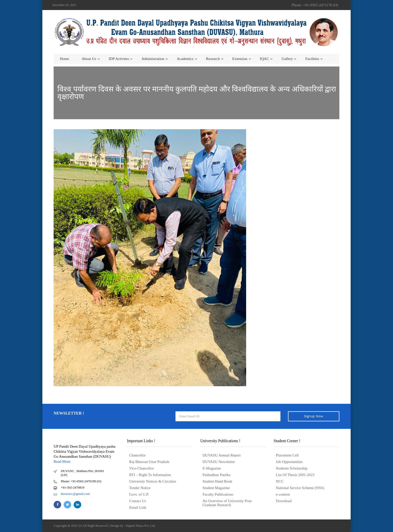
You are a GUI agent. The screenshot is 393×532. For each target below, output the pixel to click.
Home (65, 59)
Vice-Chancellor (142, 468)
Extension (240, 59)
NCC (280, 481)
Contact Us (138, 501)
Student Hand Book (217, 481)
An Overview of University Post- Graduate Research (227, 503)
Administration (153, 59)
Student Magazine (216, 488)
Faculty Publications (218, 494)
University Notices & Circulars (153, 481)
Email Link (138, 507)
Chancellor (138, 455)
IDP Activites (119, 59)
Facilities (312, 59)
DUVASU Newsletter (219, 462)
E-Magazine (212, 468)
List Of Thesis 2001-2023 (295, 475)
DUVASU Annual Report (222, 455)
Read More (62, 461)
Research (213, 59)
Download (284, 501)
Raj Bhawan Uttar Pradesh (149, 462)
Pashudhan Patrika (216, 475)
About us (89, 59)
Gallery (287, 59)
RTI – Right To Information (150, 475)
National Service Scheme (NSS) (300, 488)
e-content (283, 494)
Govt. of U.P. (139, 494)
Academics (185, 59)
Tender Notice (140, 488)
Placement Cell (287, 455)
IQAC (265, 59)
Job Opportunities (289, 462)
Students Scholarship (292, 468)
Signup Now (314, 416)
